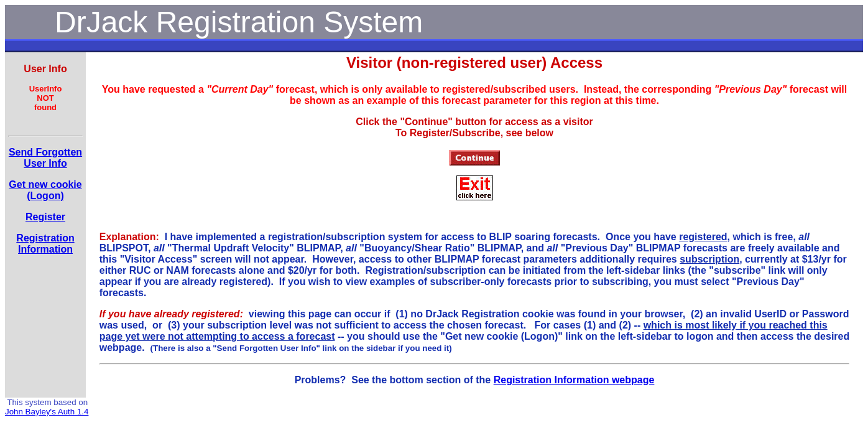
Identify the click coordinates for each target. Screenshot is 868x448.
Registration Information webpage (574, 380)
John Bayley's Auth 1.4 (47, 412)
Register (45, 217)
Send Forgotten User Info (45, 158)
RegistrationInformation (45, 244)
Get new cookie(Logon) (45, 190)
